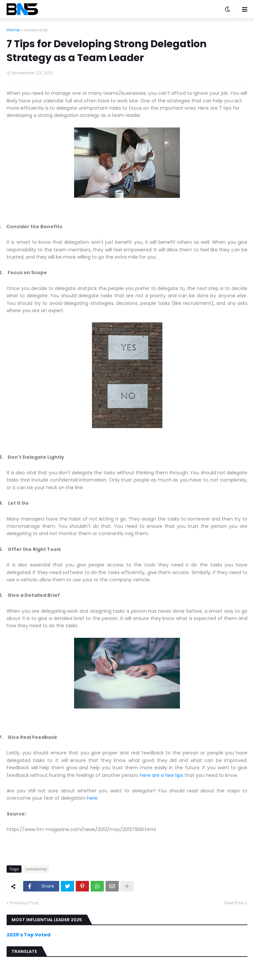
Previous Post (24, 903)
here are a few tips (162, 775)
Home (13, 30)
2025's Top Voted (28, 935)
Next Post (234, 903)
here (92, 798)
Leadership (36, 30)
